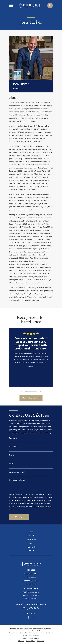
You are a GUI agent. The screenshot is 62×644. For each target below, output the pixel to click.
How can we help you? (17, 480)
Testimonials (31, 548)
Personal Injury (31, 540)
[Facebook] (28, 618)
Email (11, 464)
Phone (12, 455)
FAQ (31, 544)
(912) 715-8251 (31, 609)
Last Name (13, 447)
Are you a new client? (17, 472)
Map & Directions (31, 585)
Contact (31, 552)
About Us (31, 536)
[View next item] (40, 391)
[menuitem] (21, 642)
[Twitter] (34, 618)
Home (31, 532)
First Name (13, 438)
